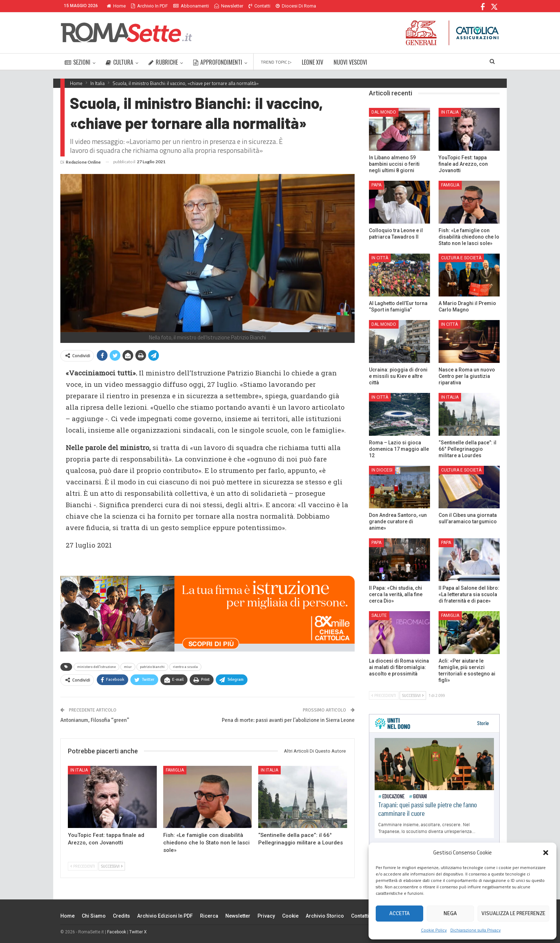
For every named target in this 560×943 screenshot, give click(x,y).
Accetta (399, 913)
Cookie (290, 916)
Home (116, 6)
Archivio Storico (325, 916)
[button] (546, 853)
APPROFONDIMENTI (218, 62)
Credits (121, 916)
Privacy (266, 916)
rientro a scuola (185, 667)
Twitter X (138, 932)
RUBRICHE (163, 62)
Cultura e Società (461, 258)
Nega (450, 913)
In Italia (79, 770)
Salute (379, 615)
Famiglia (175, 770)
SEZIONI (77, 62)
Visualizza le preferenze (513, 913)
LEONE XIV (312, 62)
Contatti (259, 6)
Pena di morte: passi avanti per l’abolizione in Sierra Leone (288, 720)
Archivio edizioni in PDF (165, 916)
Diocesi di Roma (296, 6)
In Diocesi (382, 470)
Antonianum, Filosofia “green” (95, 720)
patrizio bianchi (152, 667)
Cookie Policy (434, 930)
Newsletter (229, 6)
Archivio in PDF (149, 6)
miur (128, 667)
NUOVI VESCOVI (350, 62)
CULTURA (119, 62)
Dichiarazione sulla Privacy (476, 930)
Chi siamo (94, 916)
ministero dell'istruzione (96, 667)
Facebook (117, 932)
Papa (376, 185)
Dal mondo (384, 112)
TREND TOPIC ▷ (276, 62)
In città (380, 258)
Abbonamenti (191, 6)
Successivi (112, 866)
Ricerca (209, 916)
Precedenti (83, 866)
